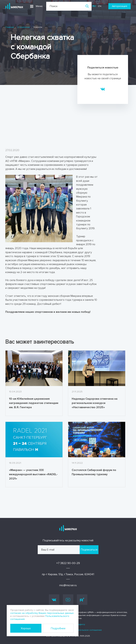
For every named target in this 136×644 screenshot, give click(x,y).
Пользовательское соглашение (85, 630)
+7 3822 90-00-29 (68, 563)
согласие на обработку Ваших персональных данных (42, 613)
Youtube (68, 600)
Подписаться (89, 550)
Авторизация (120, 6)
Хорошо (26, 628)
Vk (54, 600)
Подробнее (58, 628)
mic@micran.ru (68, 585)
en (100, 6)
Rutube (82, 600)
